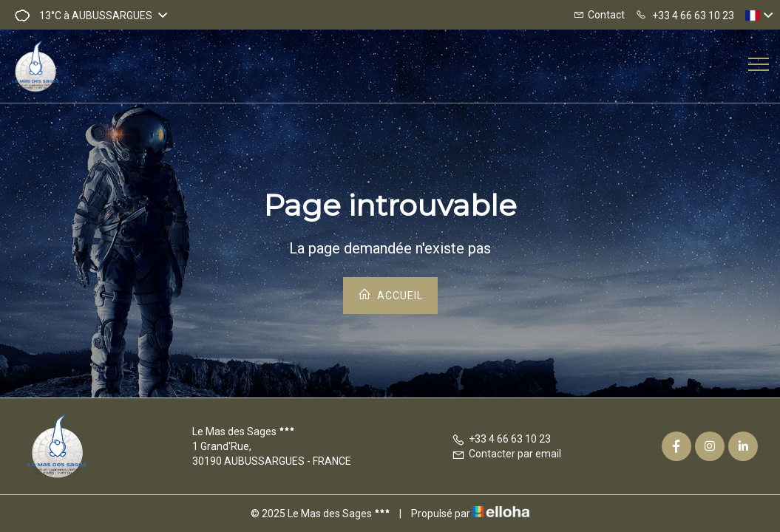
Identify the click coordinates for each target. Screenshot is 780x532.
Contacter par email (506, 454)
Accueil (390, 294)
